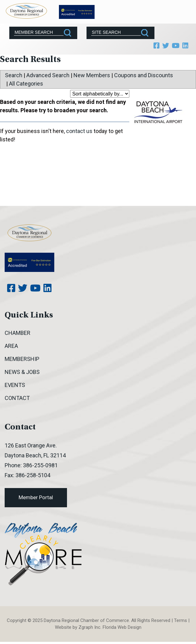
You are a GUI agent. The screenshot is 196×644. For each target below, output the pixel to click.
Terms (180, 620)
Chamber (18, 333)
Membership (22, 359)
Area (11, 346)
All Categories (26, 84)
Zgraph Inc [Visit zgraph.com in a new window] (89, 627)
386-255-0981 (40, 465)
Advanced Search (48, 75)
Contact (17, 398)
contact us (79, 131)
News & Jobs (22, 372)
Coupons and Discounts (144, 75)
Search (14, 75)
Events (15, 385)
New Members (92, 75)
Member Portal (36, 497)
